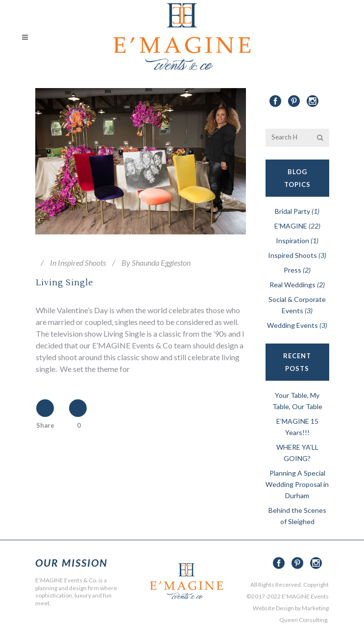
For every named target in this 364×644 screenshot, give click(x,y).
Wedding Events (292, 325)
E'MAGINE (291, 226)
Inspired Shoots (82, 263)
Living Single (64, 283)
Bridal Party (292, 211)
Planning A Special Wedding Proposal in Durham (297, 484)
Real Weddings (292, 285)
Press (292, 270)
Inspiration (292, 241)
